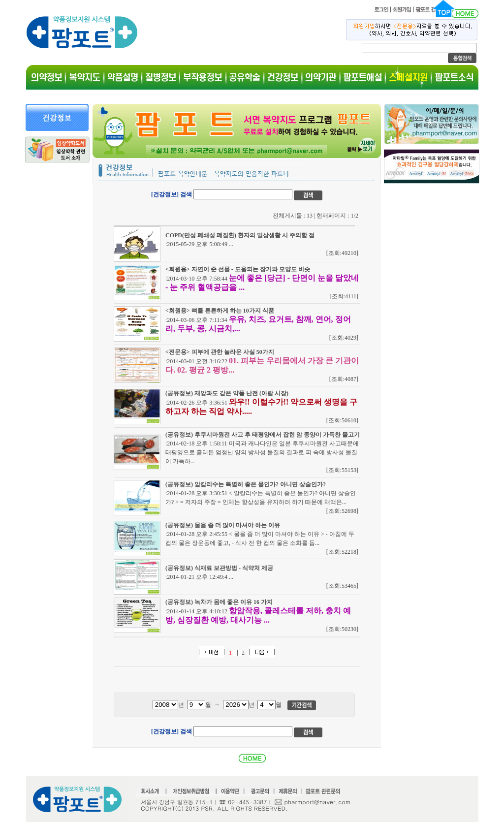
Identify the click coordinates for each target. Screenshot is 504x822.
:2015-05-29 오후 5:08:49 (199, 244)
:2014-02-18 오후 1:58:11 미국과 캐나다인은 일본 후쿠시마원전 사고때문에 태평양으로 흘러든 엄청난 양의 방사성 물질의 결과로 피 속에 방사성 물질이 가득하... (262, 452)
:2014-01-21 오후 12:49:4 (199, 577)
